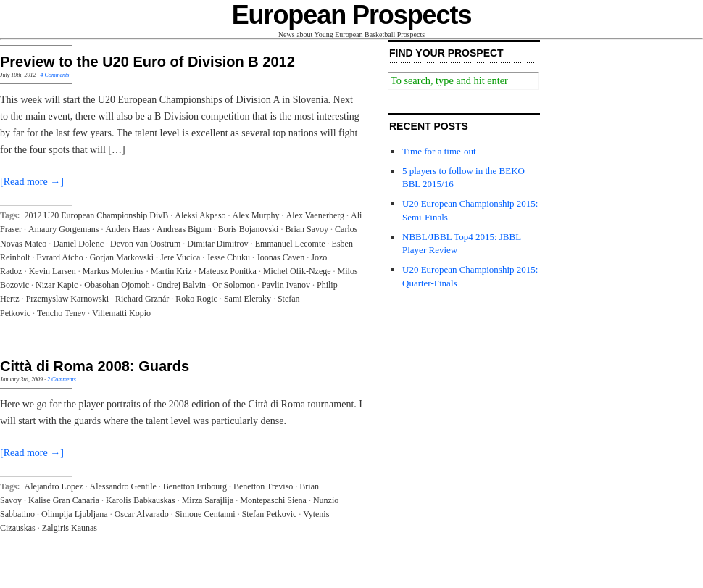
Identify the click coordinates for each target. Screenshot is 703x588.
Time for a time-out (439, 151)
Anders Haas (128, 229)
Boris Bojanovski (249, 229)
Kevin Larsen (53, 271)
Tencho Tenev (61, 313)
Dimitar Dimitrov (217, 244)
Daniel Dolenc (78, 244)
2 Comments (62, 380)
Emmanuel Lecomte (290, 244)
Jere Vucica (180, 257)
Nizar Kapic (57, 285)
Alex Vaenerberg (316, 215)
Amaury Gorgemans (63, 229)
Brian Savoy (307, 229)
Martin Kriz (171, 271)
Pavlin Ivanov (286, 285)
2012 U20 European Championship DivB (97, 215)
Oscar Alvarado (142, 514)
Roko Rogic (196, 299)
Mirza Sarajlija (208, 500)
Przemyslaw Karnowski (67, 299)
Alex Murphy (256, 215)
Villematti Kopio (121, 313)
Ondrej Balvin (181, 285)
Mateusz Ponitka (228, 271)
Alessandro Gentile (123, 486)
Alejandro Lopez (54, 486)
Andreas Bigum (184, 229)
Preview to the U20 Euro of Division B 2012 (147, 62)
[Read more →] (32, 182)
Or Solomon (234, 285)
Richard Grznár (142, 299)
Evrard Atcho (59, 257)
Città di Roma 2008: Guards (95, 366)
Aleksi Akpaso (200, 215)
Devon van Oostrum (145, 244)
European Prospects (352, 15)
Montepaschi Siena (273, 500)
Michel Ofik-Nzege (297, 271)
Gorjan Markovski (122, 257)
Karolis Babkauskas (141, 500)
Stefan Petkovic (270, 514)
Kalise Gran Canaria (64, 500)
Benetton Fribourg (195, 486)
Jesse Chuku (228, 257)
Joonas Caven (280, 257)
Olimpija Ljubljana (75, 514)
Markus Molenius (113, 271)
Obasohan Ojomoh (117, 285)
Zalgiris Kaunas (70, 528)
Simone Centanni (205, 514)
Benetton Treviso (263, 486)
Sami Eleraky (247, 299)
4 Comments (55, 75)
